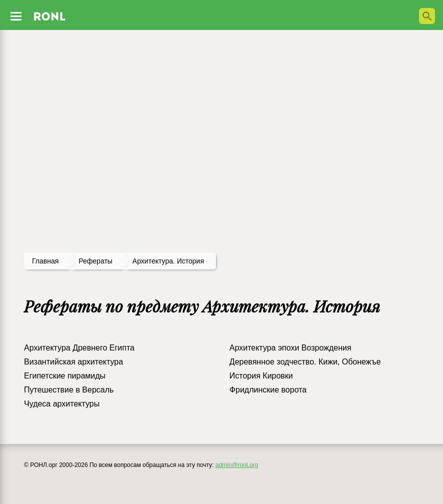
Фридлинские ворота (268, 390)
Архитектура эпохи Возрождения (290, 348)
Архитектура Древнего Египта (79, 348)
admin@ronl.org (237, 465)
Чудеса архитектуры (62, 404)
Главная (45, 261)
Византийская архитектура (73, 362)
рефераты (95, 261)
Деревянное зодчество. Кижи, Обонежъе (305, 362)
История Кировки (261, 376)
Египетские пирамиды (65, 376)
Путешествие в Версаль (69, 390)
